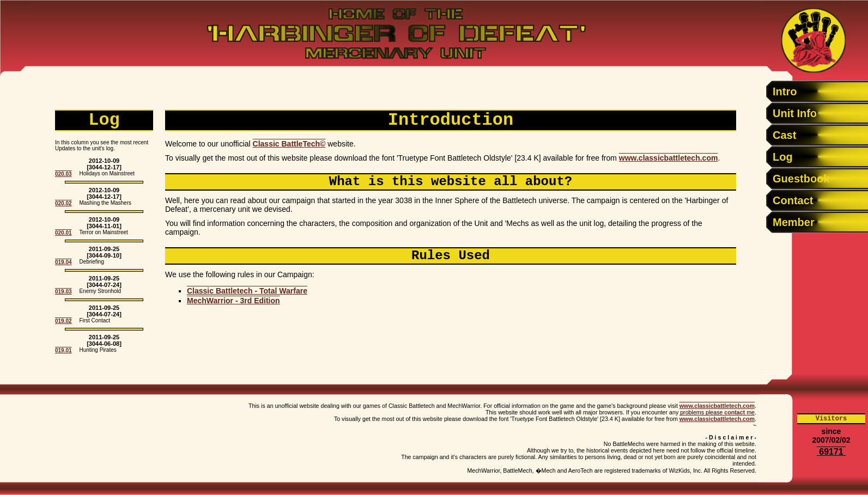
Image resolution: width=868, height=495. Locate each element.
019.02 (63, 321)
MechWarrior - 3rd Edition (233, 301)
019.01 (63, 350)
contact (735, 412)
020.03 (63, 174)
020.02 (63, 203)
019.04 (63, 262)
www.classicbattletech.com (669, 158)
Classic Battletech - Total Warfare (247, 291)
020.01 (63, 233)
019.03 (63, 292)
